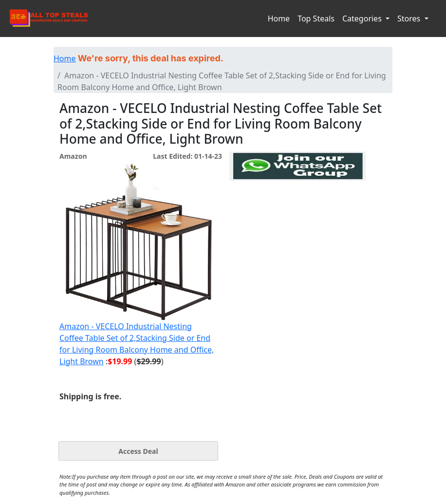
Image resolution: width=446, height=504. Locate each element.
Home (279, 19)
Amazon (73, 156)
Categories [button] (363, 19)
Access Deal (138, 451)
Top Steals (316, 19)
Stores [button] (410, 19)
